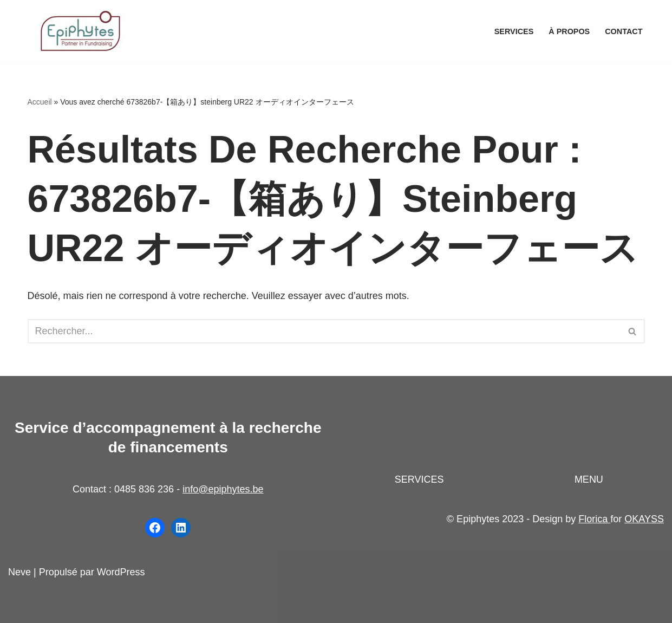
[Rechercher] (324, 331)
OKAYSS (644, 519)
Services (514, 31)
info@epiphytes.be (223, 489)
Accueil (40, 102)
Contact (624, 31)
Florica (594, 519)
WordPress (121, 572)
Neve (19, 572)
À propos (569, 31)
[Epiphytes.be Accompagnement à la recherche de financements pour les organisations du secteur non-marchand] (82, 31)
